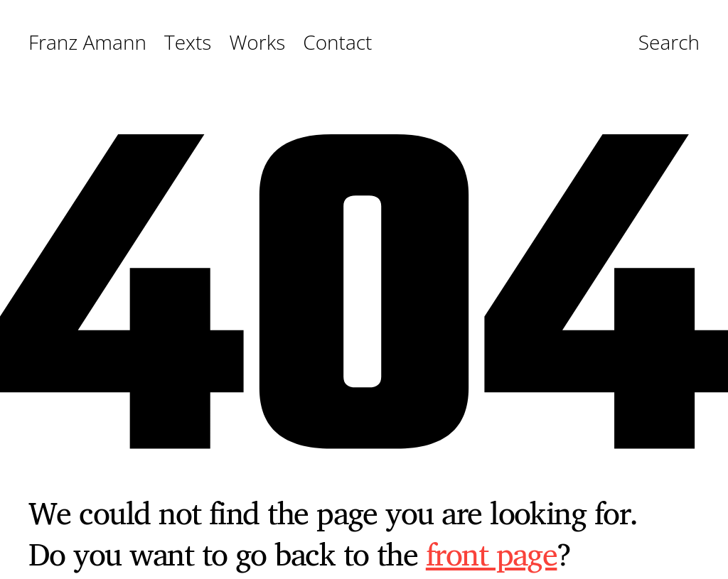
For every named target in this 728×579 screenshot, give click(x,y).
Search (669, 43)
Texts (188, 43)
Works (257, 43)
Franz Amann (87, 43)
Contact (337, 43)
